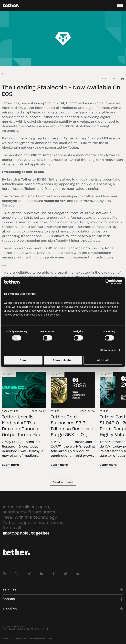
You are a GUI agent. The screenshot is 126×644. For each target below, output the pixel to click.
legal (50, 638)
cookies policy (20, 638)
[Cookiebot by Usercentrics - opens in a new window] (108, 282)
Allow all (103, 360)
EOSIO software (36, 218)
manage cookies (37, 638)
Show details (108, 350)
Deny (23, 360)
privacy (6, 638)
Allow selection (63, 360)
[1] (16, 131)
